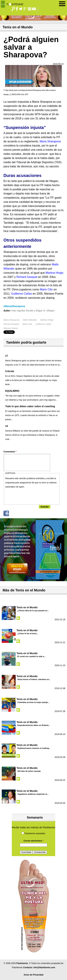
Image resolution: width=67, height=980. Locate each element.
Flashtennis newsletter (35, 833)
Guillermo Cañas (43, 324)
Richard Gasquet (11, 324)
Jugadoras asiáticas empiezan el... (33, 794)
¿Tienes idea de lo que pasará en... (33, 611)
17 (7, 356)
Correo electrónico (34, 841)
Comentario (10, 452)
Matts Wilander (30, 320)
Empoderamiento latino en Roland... (34, 725)
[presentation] (32, 496)
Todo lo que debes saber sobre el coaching (30, 406)
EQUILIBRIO (12, 391)
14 (7, 426)
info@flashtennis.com (44, 967)
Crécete (10, 371)
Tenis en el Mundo (27, 607)
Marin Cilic (27, 324)
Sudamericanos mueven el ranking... (34, 748)
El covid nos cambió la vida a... (31, 656)
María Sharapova (11, 320)
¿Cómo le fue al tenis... (28, 633)
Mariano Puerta (11, 328)
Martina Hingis (47, 320)
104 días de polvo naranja (29, 771)
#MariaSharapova (14, 306)
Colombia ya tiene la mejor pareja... (33, 702)
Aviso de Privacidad (33, 975)
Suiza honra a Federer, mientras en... (34, 679)
